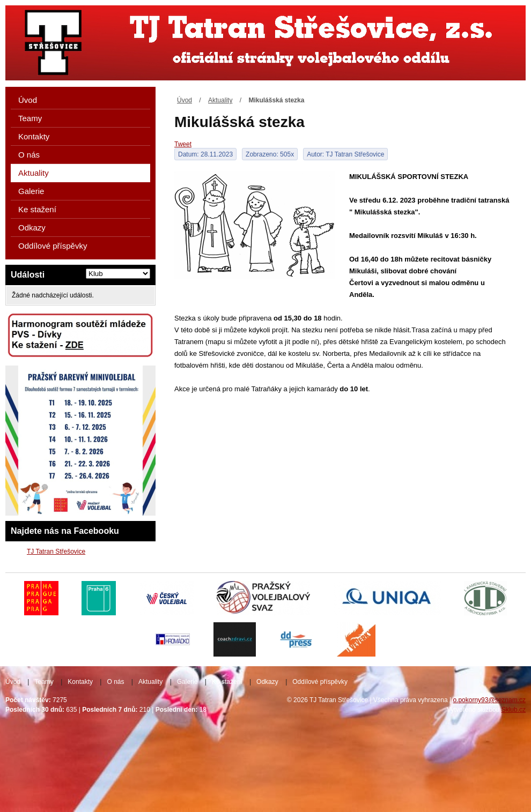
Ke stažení (37, 209)
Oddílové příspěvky (53, 246)
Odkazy (32, 228)
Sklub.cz (514, 710)
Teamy (30, 118)
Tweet (183, 144)
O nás (29, 155)
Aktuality (220, 100)
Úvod (185, 100)
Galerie (31, 191)
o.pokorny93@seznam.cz (489, 700)
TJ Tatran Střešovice (56, 552)
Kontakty (34, 136)
